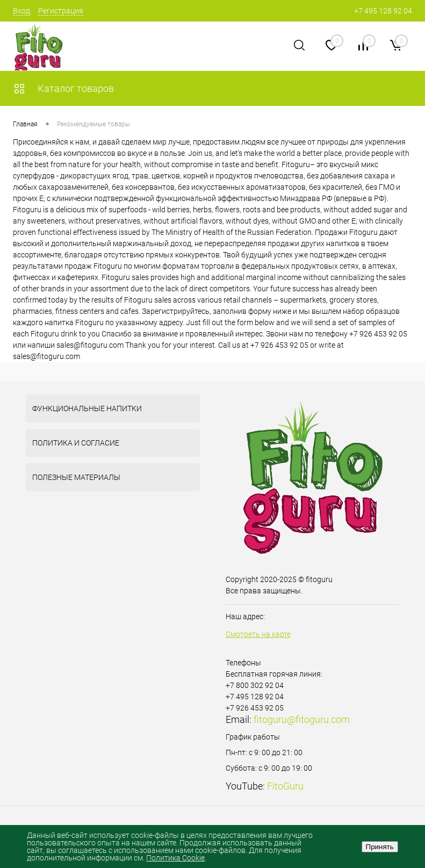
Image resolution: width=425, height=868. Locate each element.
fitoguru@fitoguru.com (302, 719)
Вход (21, 11)
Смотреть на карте (258, 634)
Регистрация (61, 11)
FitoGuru (285, 786)
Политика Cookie (175, 858)
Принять (380, 847)
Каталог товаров (63, 88)
